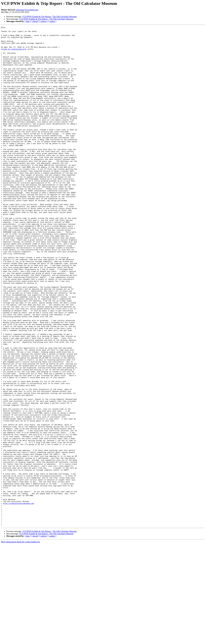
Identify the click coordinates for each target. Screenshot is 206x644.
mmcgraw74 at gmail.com (27, 10)
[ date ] (28, 21)
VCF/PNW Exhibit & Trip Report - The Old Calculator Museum (49, 17)
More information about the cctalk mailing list (20, 642)
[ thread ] (35, 21)
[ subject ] (44, 21)
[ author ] (52, 21)
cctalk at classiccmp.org (13, 54)
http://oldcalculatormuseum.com (19, 599)
